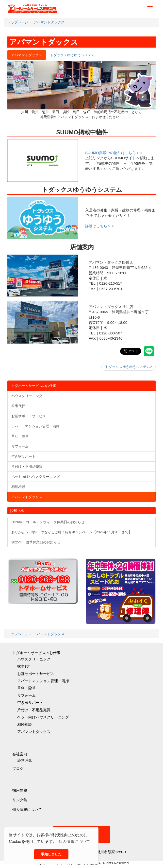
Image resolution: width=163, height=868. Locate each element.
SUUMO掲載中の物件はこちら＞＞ (114, 153)
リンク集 (20, 800)
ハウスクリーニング (34, 659)
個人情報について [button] (74, 842)
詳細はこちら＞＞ (100, 226)
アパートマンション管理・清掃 (43, 681)
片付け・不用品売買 (34, 710)
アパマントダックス (34, 732)
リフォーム (26, 695)
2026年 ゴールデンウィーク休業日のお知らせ (48, 522)
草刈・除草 (26, 688)
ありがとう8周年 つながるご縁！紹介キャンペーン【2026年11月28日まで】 (72, 532)
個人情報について (27, 809)
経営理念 (25, 760)
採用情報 (20, 790)
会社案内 (20, 754)
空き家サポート (30, 703)
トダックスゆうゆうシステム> (129, 367)
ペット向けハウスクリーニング (43, 717)
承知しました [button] (51, 854)
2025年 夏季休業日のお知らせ (36, 542)
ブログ (18, 769)
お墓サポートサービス (36, 674)
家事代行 (25, 666)
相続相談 (25, 724)
